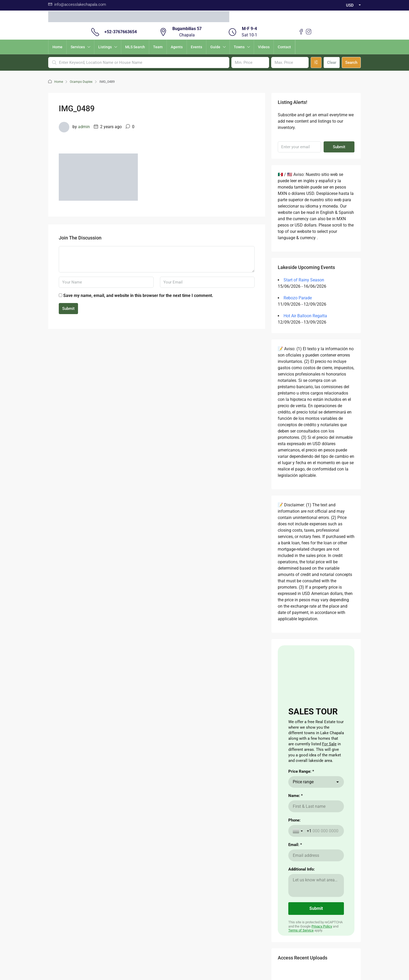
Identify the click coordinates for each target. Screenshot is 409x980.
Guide (215, 47)
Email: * (295, 845)
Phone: (294, 820)
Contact (284, 47)
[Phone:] (323, 831)
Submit (68, 309)
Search (351, 63)
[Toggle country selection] (298, 831)
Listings (105, 47)
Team (158, 47)
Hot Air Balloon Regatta (305, 316)
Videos (264, 47)
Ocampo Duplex (82, 82)
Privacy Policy (322, 926)
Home (57, 47)
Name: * (296, 796)
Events (196, 47)
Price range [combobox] (303, 782)
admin (84, 127)
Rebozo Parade (298, 298)
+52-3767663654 (121, 32)
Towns (239, 47)
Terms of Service (301, 930)
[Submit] (316, 909)
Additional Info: (301, 869)
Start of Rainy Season (304, 280)
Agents (177, 47)
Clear (332, 63)
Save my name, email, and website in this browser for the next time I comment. (138, 296)
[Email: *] (316, 855)
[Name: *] (316, 806)
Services (78, 47)
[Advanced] (316, 63)
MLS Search (135, 47)
